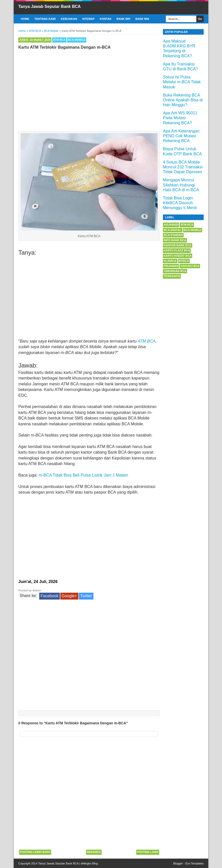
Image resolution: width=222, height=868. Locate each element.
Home (25, 19)
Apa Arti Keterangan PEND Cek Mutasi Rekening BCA (181, 136)
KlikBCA (170, 261)
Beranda (94, 852)
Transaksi (172, 276)
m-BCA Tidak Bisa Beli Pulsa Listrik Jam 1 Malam (83, 475)
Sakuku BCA (190, 266)
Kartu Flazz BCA (177, 250)
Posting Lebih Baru (35, 852)
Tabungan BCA (175, 271)
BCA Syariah (173, 235)
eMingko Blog (89, 863)
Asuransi (171, 225)
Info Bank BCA (175, 240)
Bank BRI (123, 19)
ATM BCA (59, 40)
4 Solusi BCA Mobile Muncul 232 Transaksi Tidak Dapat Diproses (183, 167)
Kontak (106, 19)
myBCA (184, 261)
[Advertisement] (89, 89)
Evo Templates (195, 863)
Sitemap (88, 19)
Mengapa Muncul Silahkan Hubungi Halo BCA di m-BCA (181, 185)
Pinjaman (171, 266)
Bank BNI (142, 19)
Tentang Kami (45, 19)
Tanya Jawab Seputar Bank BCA (50, 6)
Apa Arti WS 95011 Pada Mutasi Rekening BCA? (180, 118)
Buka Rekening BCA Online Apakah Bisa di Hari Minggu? (183, 100)
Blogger (178, 863)
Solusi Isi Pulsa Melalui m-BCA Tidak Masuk (182, 82)
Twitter (86, 596)
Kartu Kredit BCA (178, 256)
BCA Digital (173, 230)
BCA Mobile (77, 40)
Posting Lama (148, 852)
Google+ (69, 596)
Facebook (49, 596)
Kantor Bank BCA (178, 245)
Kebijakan (69, 19)
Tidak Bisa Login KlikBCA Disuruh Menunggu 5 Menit (180, 203)
